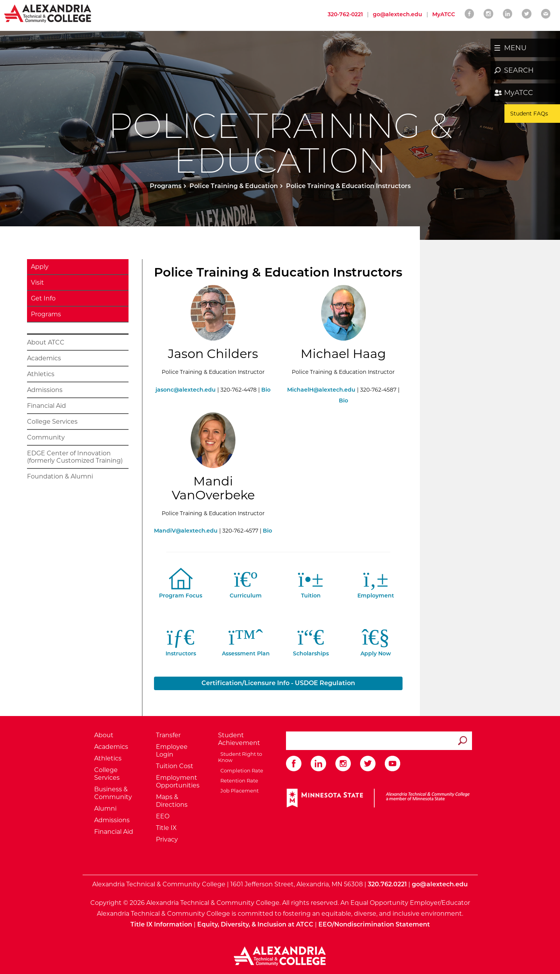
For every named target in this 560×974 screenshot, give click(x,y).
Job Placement (238, 791)
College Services (52, 422)
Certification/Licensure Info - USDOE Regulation (278, 683)
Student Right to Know (240, 757)
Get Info (43, 298)
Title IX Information (161, 924)
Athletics (41, 374)
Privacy (167, 839)
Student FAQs (529, 114)
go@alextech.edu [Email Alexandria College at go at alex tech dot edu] (398, 14)
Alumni (105, 809)
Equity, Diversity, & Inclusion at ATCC (255, 924)
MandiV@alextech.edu (186, 531)
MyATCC (519, 93)
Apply (40, 267)
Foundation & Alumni (60, 476)
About (104, 735)
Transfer (168, 735)
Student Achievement (239, 739)
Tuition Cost (175, 766)
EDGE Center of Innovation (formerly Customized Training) (75, 457)
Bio (266, 390)
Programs (166, 186)
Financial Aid (47, 406)
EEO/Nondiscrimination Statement (374, 924)
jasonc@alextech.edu (186, 390)
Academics (44, 358)
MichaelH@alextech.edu (321, 390)
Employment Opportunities (178, 781)
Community (46, 437)
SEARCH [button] (519, 70)
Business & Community (113, 793)
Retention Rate (238, 781)
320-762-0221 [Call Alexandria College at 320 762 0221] (345, 14)
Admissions (45, 390)
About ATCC (46, 342)
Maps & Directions (172, 801)
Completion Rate (241, 770)
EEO (163, 816)
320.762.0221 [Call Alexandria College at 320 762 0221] (387, 884)
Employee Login (172, 751)
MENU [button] (515, 48)
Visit (37, 283)
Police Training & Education (234, 186)
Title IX (166, 828)
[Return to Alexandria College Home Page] (48, 13)
